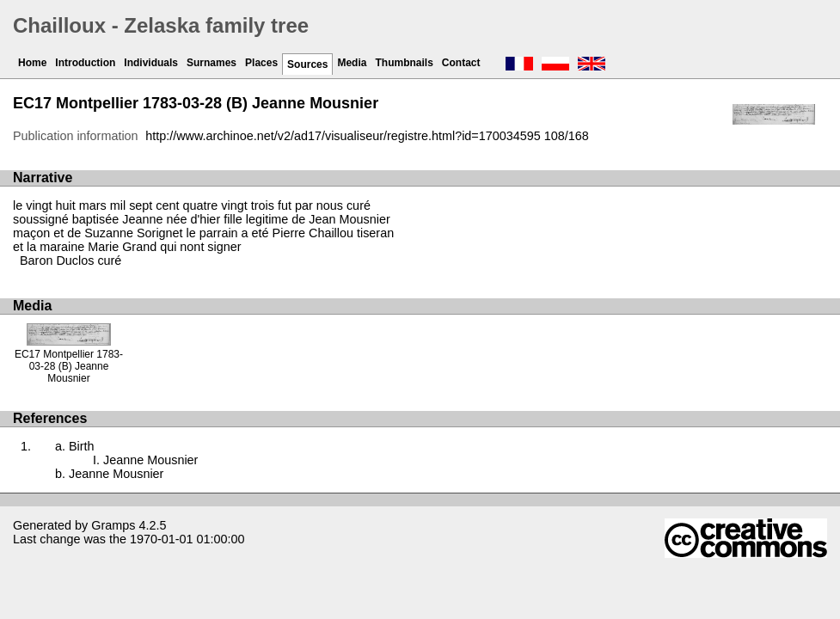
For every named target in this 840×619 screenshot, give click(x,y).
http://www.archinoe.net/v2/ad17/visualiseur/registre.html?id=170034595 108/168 (367, 136)
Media (352, 63)
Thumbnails (404, 63)
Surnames (212, 63)
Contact (461, 63)
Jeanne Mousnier (150, 460)
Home (32, 63)
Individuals (151, 63)
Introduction (85, 63)
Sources (307, 64)
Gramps (113, 525)
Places (261, 63)
